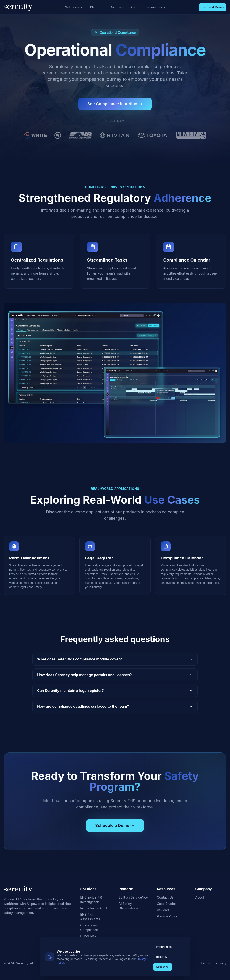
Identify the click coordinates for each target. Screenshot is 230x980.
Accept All (163, 967)
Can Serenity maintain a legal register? (115, 691)
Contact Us (165, 897)
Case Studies (167, 904)
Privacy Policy (167, 916)
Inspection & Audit (94, 908)
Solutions (74, 7)
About (135, 7)
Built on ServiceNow (134, 897)
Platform (96, 7)
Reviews (163, 910)
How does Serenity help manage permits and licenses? (115, 675)
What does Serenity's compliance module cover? (115, 659)
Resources (156, 7)
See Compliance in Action (115, 104)
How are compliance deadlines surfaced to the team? (115, 706)
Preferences (164, 947)
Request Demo (213, 7)
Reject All (162, 957)
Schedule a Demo (115, 825)
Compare (116, 7)
